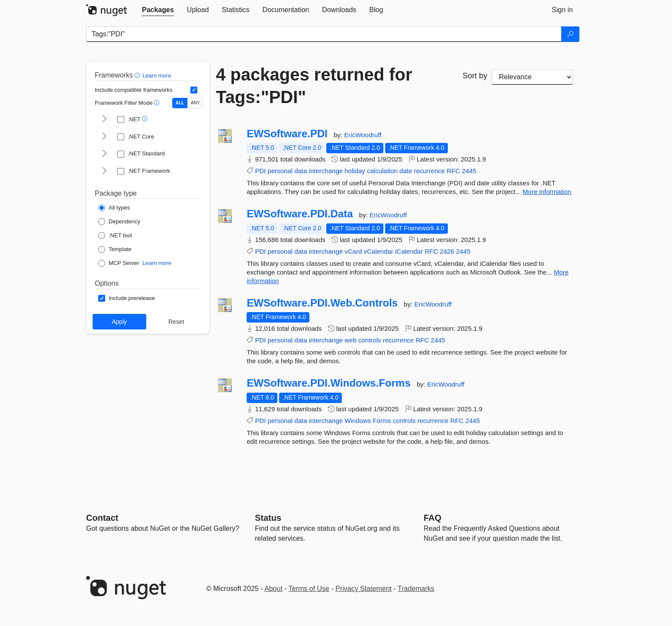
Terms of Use (309, 589)
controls (370, 340)
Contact (102, 518)
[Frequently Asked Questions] (432, 518)
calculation (382, 171)
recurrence (429, 171)
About (273, 589)
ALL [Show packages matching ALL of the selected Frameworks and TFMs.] (180, 103)
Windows (358, 421)
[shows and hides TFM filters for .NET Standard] (104, 154)
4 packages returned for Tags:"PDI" (314, 86)
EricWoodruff (363, 135)
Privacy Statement (363, 589)
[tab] (158, 10)
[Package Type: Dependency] (119, 222)
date (406, 171)
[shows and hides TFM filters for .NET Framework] (104, 171)
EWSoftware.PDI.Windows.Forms (329, 383)
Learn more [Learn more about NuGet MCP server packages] (157, 263)
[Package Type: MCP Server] (119, 263)
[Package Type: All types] (114, 208)
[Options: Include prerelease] (127, 298)
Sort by (475, 76)
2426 (447, 251)
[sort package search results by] (532, 77)
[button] (138, 75)
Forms (382, 421)
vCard (353, 251)
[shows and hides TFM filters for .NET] (104, 119)
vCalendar (378, 251)
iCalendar (409, 251)
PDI (260, 171)
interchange (326, 171)
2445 (469, 171)
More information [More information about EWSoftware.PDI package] (547, 192)
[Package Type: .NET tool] (115, 236)
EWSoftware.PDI (287, 134)
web (350, 340)
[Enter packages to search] (324, 34)
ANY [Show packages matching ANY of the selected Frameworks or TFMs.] (195, 103)
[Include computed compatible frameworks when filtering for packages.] (194, 90)
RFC (453, 171)
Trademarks (416, 589)
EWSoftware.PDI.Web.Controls (322, 303)
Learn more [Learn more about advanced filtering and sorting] (157, 76)
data (301, 171)
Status (268, 518)
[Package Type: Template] (115, 249)
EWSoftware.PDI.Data (300, 214)
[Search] (570, 34)
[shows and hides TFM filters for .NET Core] (104, 137)
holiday (355, 171)
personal (280, 171)
